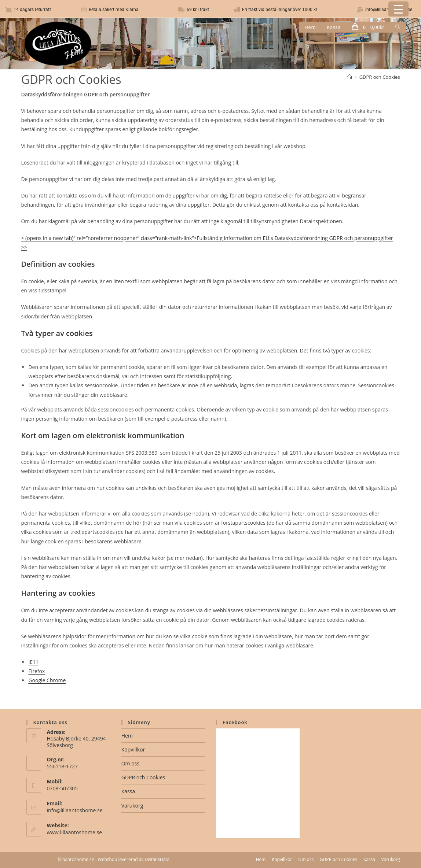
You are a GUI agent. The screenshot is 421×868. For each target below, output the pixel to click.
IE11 (33, 662)
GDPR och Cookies (380, 77)
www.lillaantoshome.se (74, 832)
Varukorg (132, 806)
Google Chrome (47, 680)
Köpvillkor (133, 749)
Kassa (128, 791)
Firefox (36, 671)
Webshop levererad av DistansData (134, 859)
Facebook (235, 722)
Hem (127, 736)
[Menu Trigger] (398, 9)
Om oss (130, 763)
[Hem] (350, 77)
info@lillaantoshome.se (74, 810)
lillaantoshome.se (76, 859)
